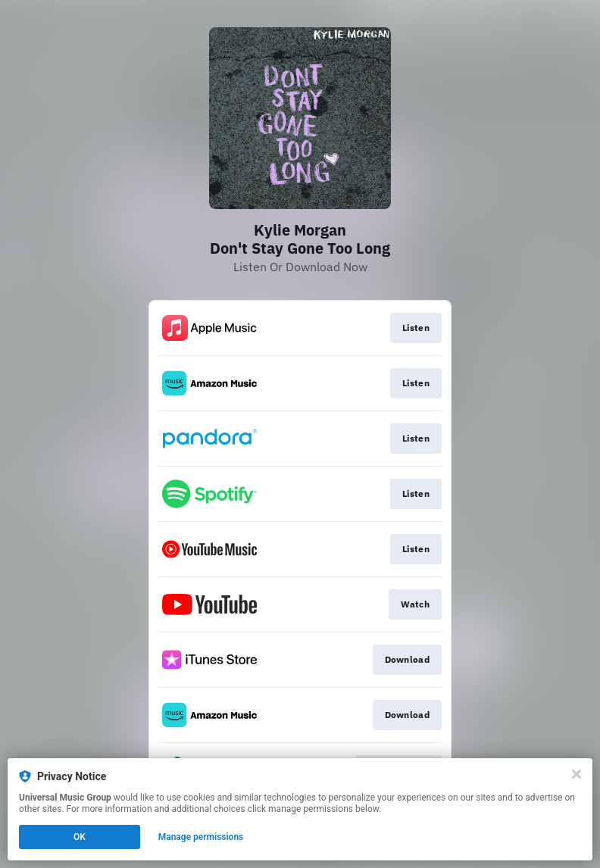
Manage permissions (201, 837)
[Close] (577, 774)
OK (80, 837)
